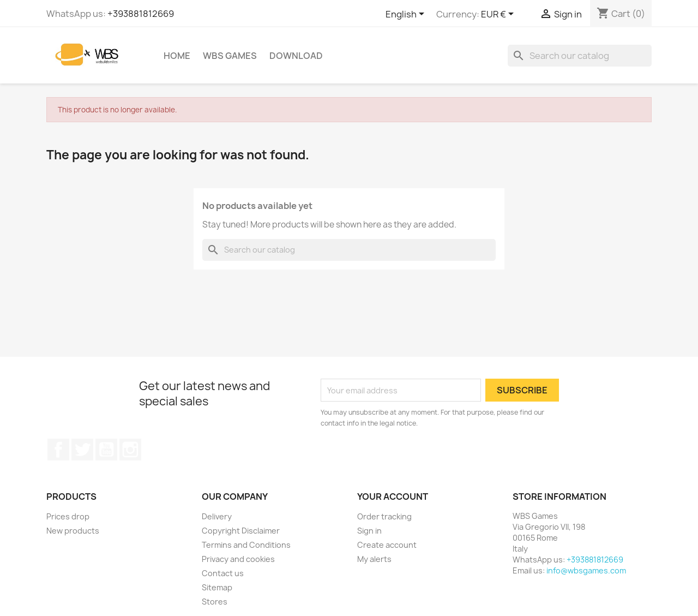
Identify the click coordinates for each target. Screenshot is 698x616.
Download (296, 56)
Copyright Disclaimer (241, 531)
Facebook (58, 450)
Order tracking (384, 516)
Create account (387, 545)
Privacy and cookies (238, 559)
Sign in (369, 531)
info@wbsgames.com (586, 570)
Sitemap (217, 587)
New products (73, 531)
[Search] (580, 56)
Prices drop (68, 516)
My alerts (374, 559)
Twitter (82, 450)
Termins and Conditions (246, 545)
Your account (393, 497)
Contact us (223, 573)
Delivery (217, 516)
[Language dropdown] (407, 15)
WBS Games (230, 56)
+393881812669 (141, 14)
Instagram (130, 450)
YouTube (106, 450)
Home (177, 56)
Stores (215, 602)
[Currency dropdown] (499, 15)
